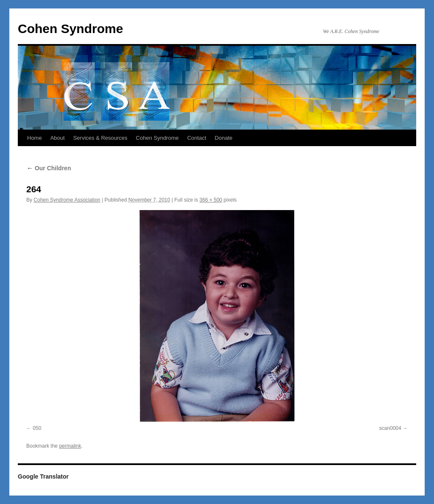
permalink (70, 446)
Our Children (49, 168)
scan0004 (390, 428)
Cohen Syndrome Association (67, 200)
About (58, 138)
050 (37, 428)
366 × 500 (211, 200)
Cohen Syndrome (70, 29)
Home (35, 138)
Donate (224, 138)
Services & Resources (100, 138)
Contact (197, 138)
